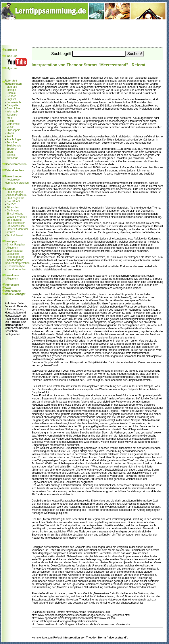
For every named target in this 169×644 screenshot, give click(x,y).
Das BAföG (13, 201)
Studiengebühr (15, 198)
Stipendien (13, 207)
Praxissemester (16, 223)
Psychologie (14, 139)
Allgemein (12, 248)
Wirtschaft (12, 158)
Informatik (12, 112)
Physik (10, 133)
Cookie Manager (15, 294)
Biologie (11, 90)
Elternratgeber (15, 251)
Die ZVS (11, 204)
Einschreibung (15, 214)
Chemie (11, 93)
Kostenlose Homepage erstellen (17, 181)
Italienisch (12, 115)
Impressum (12, 285)
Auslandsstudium (16, 195)
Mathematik (13, 124)
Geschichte (13, 108)
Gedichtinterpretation (17, 263)
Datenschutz (13, 291)
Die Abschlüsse (15, 226)
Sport (10, 152)
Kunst (10, 118)
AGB (8, 288)
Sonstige (12, 142)
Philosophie (13, 130)
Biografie (12, 87)
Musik (10, 127)
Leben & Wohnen (17, 217)
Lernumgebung (15, 257)
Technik (11, 155)
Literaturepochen (16, 269)
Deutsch (11, 96)
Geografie (12, 105)
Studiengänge (15, 192)
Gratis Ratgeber (16, 245)
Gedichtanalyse (16, 266)
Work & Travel (15, 235)
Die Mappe (13, 211)
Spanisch (12, 149)
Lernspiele (12, 254)
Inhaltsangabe (15, 260)
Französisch (14, 102)
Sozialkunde (14, 146)
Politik (10, 136)
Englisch (11, 99)
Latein (10, 121)
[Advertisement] (84, 33)
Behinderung (14, 220)
